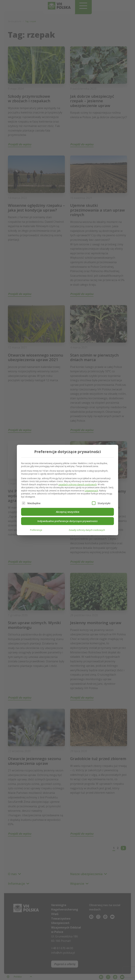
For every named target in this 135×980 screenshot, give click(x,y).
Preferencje (36, 530)
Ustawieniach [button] (91, 490)
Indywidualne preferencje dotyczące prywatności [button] (67, 521)
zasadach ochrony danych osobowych (78, 484)
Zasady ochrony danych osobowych (87, 530)
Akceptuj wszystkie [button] (68, 511)
